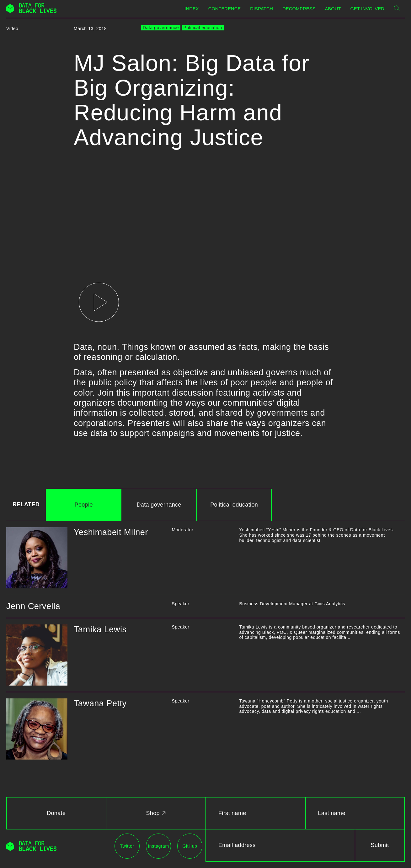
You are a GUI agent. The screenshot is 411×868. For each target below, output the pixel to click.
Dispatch (262, 9)
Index (192, 9)
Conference (225, 9)
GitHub (190, 846)
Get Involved (367, 9)
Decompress (299, 9)
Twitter (127, 846)
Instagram (158, 846)
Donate (56, 813)
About (333, 9)
